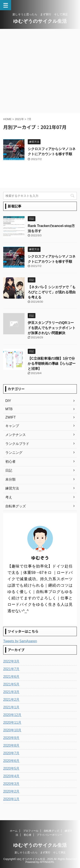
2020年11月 (12, 723)
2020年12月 (12, 715)
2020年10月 (12, 730)
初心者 (28, 835)
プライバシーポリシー (49, 835)
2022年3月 (11, 661)
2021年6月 (11, 677)
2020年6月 (11, 761)
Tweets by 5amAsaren (20, 641)
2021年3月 (11, 692)
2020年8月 (11, 745)
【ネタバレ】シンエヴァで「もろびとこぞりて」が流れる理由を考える (52, 292)
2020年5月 (11, 768)
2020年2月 (11, 791)
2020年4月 (11, 776)
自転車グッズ (51, 831)
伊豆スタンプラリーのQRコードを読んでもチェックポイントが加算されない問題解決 (52, 328)
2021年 (19, 119)
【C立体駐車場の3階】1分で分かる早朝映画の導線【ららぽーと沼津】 (52, 364)
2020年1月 (11, 799)
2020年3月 (11, 784)
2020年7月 (11, 753)
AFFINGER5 (47, 862)
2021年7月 (11, 669)
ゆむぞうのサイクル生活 (40, 21)
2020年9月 (11, 738)
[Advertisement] (40, 71)
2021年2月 (11, 700)
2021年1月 (11, 707)
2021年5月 (11, 684)
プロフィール (31, 831)
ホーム (14, 831)
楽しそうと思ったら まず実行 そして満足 (40, 852)
